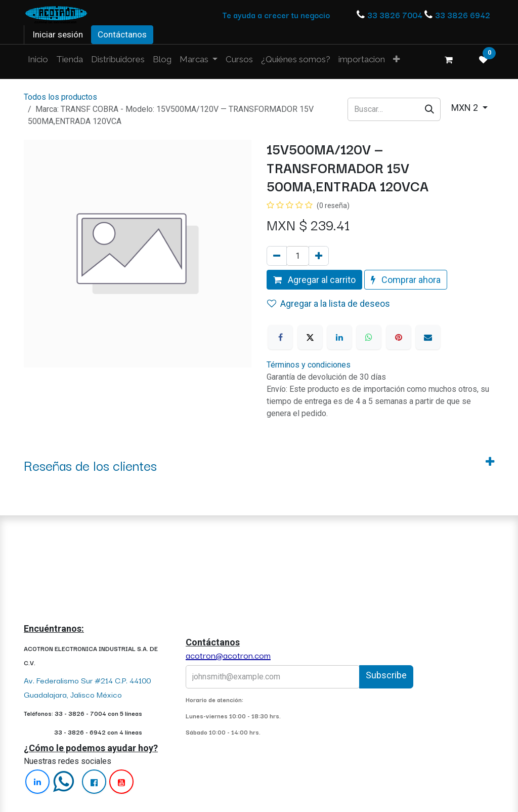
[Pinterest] (399, 337)
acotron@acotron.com (228, 655)
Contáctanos (122, 34)
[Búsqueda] (430, 109)
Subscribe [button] (386, 675)
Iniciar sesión (58, 34)
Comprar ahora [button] (406, 280)
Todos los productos (60, 97)
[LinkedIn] (339, 337)
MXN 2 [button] (466, 108)
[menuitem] (38, 60)
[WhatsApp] (369, 337)
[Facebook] (280, 337)
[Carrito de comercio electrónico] (449, 60)
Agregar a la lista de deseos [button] (329, 303)
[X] (310, 337)
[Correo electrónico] (428, 337)
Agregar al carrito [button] (314, 280)
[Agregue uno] (319, 256)
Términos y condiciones (309, 365)
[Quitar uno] (277, 256)
